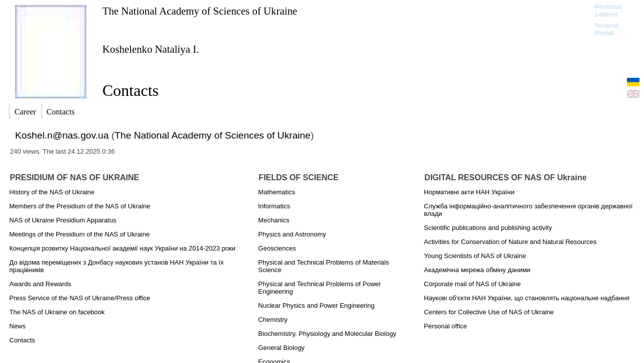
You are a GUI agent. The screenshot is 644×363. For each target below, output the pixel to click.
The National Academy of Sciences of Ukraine (200, 11)
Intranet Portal (607, 29)
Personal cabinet (609, 11)
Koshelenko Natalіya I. (151, 49)
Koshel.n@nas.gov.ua (62, 135)
